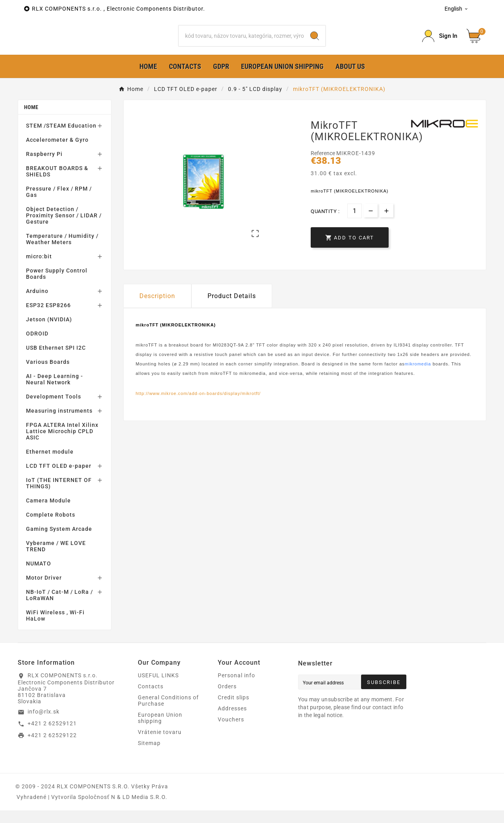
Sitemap (149, 756)
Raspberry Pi (44, 167)
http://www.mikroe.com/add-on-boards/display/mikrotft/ (198, 406)
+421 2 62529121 (52, 736)
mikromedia (418, 376)
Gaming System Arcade (59, 541)
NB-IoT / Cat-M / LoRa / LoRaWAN (59, 608)
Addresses (232, 721)
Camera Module (48, 513)
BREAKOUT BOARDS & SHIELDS (57, 184)
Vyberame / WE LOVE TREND (56, 559)
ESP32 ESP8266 (48, 318)
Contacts (151, 699)
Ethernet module (50, 464)
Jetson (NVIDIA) (49, 332)
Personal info (236, 688)
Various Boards (48, 374)
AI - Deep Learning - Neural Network (55, 392)
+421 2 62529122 (52, 747)
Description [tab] (157, 308)
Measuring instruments (59, 423)
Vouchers (231, 732)
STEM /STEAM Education (61, 138)
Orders (227, 699)
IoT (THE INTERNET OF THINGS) (59, 496)
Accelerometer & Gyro (57, 152)
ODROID (37, 346)
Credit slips (233, 710)
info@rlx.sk (44, 724)
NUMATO (39, 576)
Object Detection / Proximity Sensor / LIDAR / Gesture (64, 228)
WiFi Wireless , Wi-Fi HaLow (55, 628)
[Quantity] (355, 223)
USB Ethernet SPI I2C (56, 360)
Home (31, 120)
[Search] (242, 42)
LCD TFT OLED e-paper (59, 478)
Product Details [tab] (232, 308)
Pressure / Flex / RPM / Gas (59, 204)
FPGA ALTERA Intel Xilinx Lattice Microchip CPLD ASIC (62, 444)
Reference (323, 166)
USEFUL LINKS (158, 688)
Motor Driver (44, 590)
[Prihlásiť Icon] (440, 42)
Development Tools (54, 409)
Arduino (37, 304)
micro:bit (39, 269)
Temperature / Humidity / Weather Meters (62, 252)
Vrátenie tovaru (160, 745)
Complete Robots (51, 527)
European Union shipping (160, 730)
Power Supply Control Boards (57, 286)
